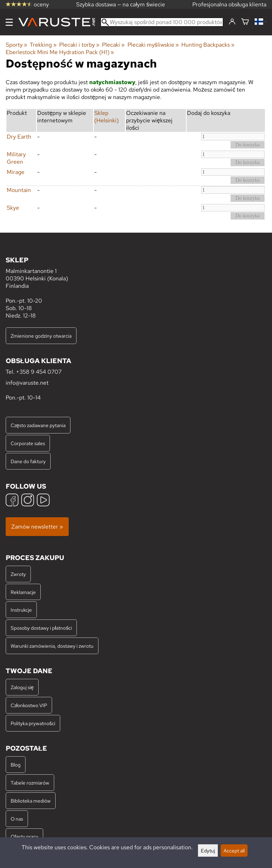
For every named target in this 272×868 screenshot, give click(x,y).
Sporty (16, 45)
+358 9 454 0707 (39, 372)
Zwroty (18, 574)
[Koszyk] (245, 22)
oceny (27, 4)
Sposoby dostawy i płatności (41, 628)
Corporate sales (28, 443)
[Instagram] (28, 501)
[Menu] (9, 22)
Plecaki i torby (79, 45)
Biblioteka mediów (31, 801)
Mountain (19, 190)
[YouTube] (43, 501)
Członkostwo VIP (29, 705)
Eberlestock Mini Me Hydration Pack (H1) (60, 52)
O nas (17, 819)
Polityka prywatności (33, 723)
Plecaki (113, 45)
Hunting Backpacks (208, 45)
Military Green (16, 158)
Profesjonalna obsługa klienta (229, 4)
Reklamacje (23, 592)
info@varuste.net (27, 383)
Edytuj (208, 850)
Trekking (43, 45)
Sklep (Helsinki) (106, 117)
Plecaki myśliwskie (153, 45)
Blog (16, 765)
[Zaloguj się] (232, 22)
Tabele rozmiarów (30, 783)
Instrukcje (21, 610)
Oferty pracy (24, 836)
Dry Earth (19, 137)
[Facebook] (12, 501)
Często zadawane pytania (38, 425)
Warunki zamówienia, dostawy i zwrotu (52, 646)
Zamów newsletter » (37, 527)
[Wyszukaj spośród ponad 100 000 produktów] (162, 22)
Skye (13, 208)
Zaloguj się (22, 687)
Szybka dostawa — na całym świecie (121, 4)
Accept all (234, 850)
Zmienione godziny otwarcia (41, 336)
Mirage (16, 172)
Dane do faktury (28, 461)
